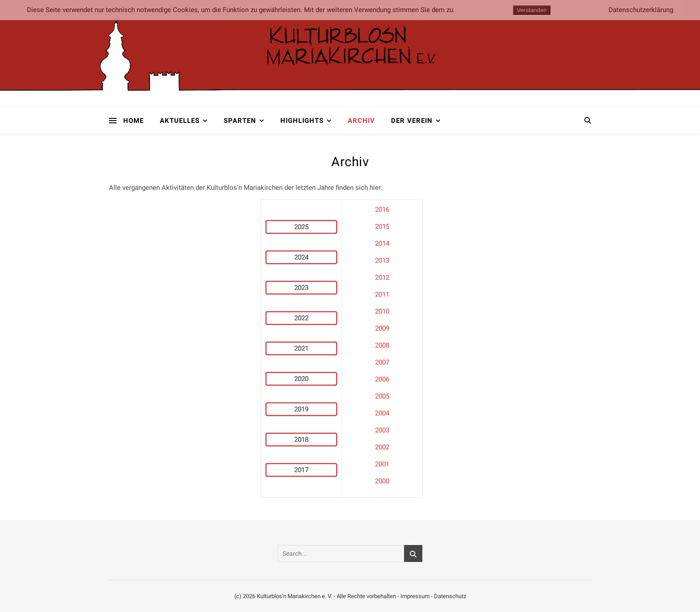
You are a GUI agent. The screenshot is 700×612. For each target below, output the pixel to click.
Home (133, 121)
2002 (382, 447)
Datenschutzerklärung (641, 10)
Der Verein (412, 121)
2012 (382, 277)
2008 (382, 345)
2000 (382, 481)
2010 (382, 311)
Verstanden (531, 10)
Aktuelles (180, 121)
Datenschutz (450, 596)
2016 (382, 210)
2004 (382, 413)
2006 (382, 379)
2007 (382, 362)
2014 (382, 243)
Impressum (415, 596)
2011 (382, 294)
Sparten (240, 121)
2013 (382, 260)
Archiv (361, 121)
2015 (382, 226)
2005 (382, 396)
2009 (382, 328)
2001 (382, 464)
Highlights (302, 121)
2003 (382, 430)
